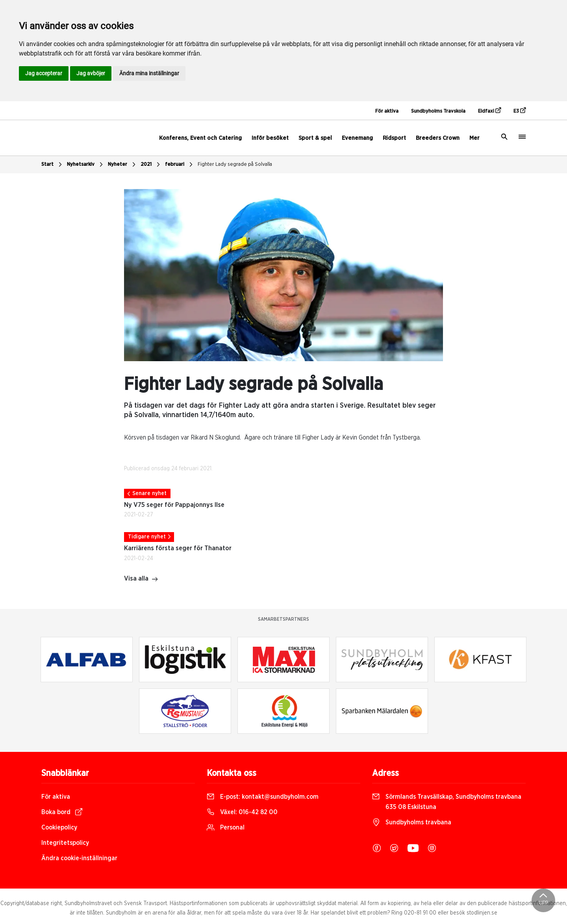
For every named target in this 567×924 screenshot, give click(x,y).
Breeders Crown (438, 138)
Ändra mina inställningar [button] (149, 73)
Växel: (242, 812)
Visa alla (141, 579)
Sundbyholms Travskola (438, 111)
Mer (474, 138)
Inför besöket (270, 138)
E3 (520, 111)
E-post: (263, 797)
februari (180, 165)
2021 (151, 165)
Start (53, 165)
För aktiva (387, 111)
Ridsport (394, 138)
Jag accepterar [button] (44, 73)
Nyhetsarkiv (86, 165)
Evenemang (357, 138)
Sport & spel (315, 138)
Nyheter (123, 165)
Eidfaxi (489, 111)
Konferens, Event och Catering (200, 138)
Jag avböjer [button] (91, 73)
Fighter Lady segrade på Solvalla (235, 164)
